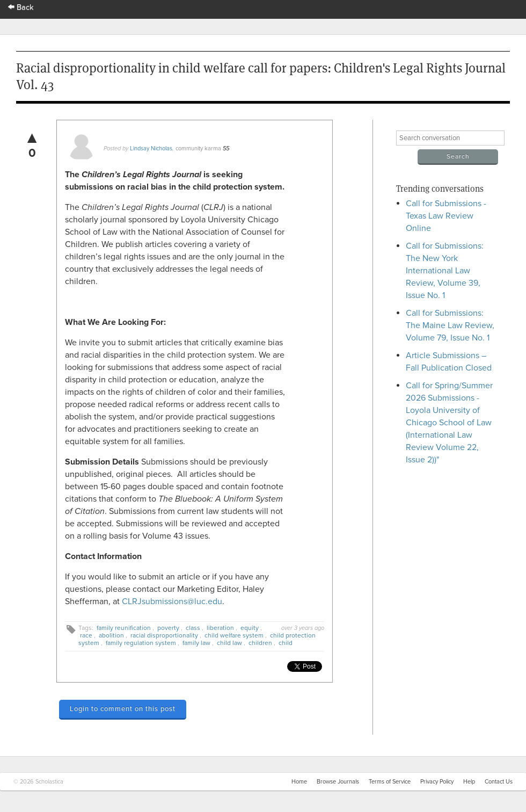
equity (250, 628)
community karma (198, 148)
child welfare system (234, 635)
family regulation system (141, 643)
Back (21, 7)
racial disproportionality (164, 635)
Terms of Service (390, 782)
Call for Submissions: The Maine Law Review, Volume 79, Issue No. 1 (450, 325)
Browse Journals (338, 782)
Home (299, 782)
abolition (111, 635)
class (193, 628)
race (86, 635)
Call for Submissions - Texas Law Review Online (446, 216)
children (260, 643)
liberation (220, 628)
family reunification (124, 628)
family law (196, 643)
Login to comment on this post (123, 709)
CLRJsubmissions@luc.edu (172, 601)
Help (469, 782)
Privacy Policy (437, 782)
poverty (168, 628)
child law (229, 643)
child (286, 643)
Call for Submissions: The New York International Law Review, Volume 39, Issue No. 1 (445, 271)
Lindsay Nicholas (151, 148)
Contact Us (499, 782)
